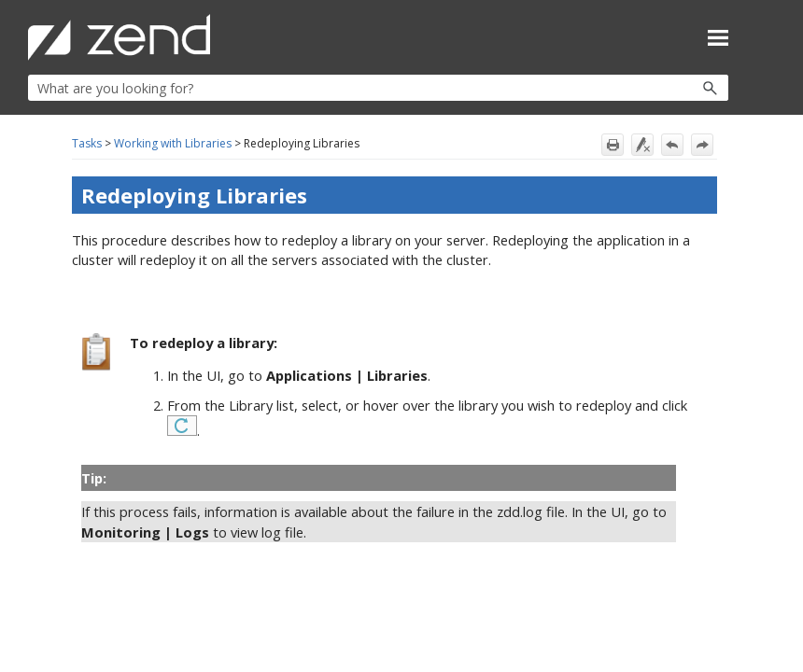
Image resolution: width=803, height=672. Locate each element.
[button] (670, 88)
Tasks (87, 143)
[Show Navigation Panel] (718, 37)
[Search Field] (378, 88)
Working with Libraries (173, 143)
